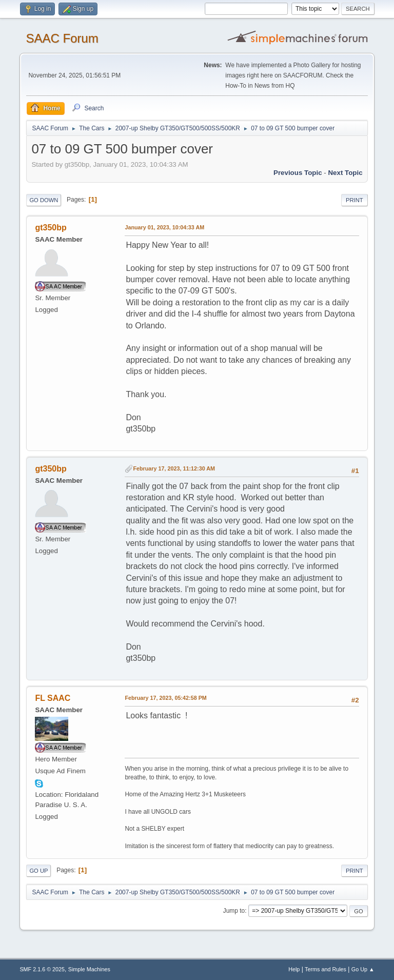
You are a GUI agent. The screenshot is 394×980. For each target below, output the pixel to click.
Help (294, 969)
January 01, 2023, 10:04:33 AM (164, 227)
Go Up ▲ (363, 969)
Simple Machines (89, 969)
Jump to (234, 911)
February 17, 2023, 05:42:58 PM (165, 698)
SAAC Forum (62, 38)
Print (354, 200)
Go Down (44, 200)
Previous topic (298, 173)
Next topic (345, 173)
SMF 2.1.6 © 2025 (42, 969)
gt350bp (51, 228)
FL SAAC (53, 698)
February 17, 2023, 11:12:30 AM (174, 468)
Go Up (38, 871)
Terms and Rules (326, 969)
